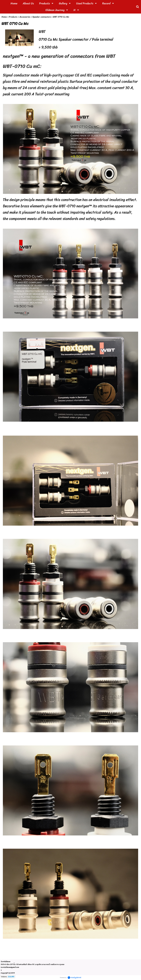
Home (4, 17)
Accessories (25, 17)
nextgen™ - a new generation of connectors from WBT (59, 56)
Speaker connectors (42, 17)
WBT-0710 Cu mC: (22, 66)
